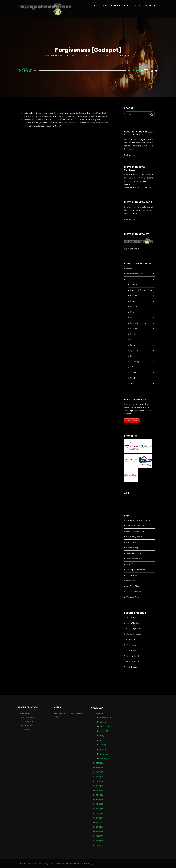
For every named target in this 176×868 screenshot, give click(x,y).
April (103, 749)
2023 (100, 768)
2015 (100, 804)
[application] (83, 71)
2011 (100, 822)
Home (96, 5)
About (127, 5)
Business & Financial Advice (142, 290)
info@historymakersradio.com (142, 187)
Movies (133, 312)
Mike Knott (131, 645)
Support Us (151, 5)
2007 (100, 841)
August (104, 731)
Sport (133, 356)
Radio (133, 340)
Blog (105, 5)
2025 (100, 713)
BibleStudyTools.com (135, 526)
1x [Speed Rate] (146, 71)
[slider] (82, 71)
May (103, 745)
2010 (100, 827)
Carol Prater (132, 639)
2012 (100, 818)
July (102, 736)
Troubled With (133, 597)
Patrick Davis (132, 667)
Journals (115, 5)
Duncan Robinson (134, 634)
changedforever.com (135, 531)
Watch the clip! (132, 249)
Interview (130, 279)
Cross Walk (131, 542)
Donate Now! (132, 421)
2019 (100, 786)
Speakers (134, 351)
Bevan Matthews (133, 623)
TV (131, 367)
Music (133, 318)
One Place (131, 581)
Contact (138, 5)
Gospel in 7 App (133, 548)
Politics (133, 334)
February (105, 758)
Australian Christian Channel (138, 520)
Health (133, 301)
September (106, 726)
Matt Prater (73, 56)
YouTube (134, 383)
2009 (100, 831)
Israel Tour (131, 564)
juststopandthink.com (136, 570)
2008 (100, 836)
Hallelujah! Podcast (134, 553)
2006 (100, 845)
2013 (100, 813)
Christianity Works (134, 537)
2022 (100, 772)
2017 (100, 795)
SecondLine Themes (78, 864)
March (104, 754)
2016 (100, 800)
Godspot (130, 268)
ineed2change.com (134, 559)
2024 (100, 763)
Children (134, 296)
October (104, 722)
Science (133, 345)
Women (134, 372)
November (105, 717)
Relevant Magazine (134, 592)
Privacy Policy (48, 864)
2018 (100, 790)
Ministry (134, 307)
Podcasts (134, 329)
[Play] (25, 71)
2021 (100, 777)
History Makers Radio (135, 274)
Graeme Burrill (133, 656)
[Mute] (134, 71)
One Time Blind (133, 586)
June (103, 740)
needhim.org (132, 575)
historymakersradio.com (32, 864)
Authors (134, 285)
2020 (100, 781)
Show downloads (61, 714)
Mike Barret (131, 617)
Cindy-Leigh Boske (134, 628)
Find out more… (131, 155)
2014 (100, 809)
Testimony (135, 361)
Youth (133, 378)
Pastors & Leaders (138, 323)
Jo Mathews (131, 650)
